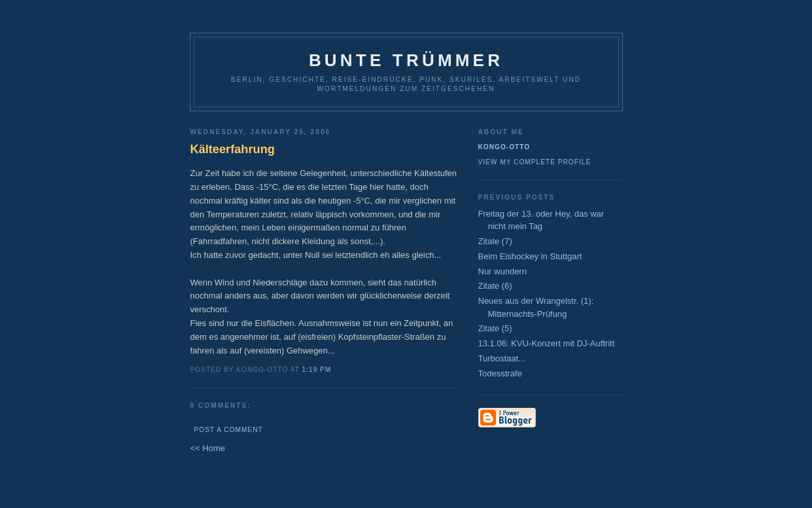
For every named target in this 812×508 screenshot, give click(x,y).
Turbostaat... (502, 358)
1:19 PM (317, 370)
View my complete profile (535, 162)
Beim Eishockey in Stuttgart (530, 256)
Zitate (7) (495, 241)
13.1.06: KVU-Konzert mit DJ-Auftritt (547, 343)
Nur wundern (503, 271)
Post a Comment (229, 430)
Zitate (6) (495, 286)
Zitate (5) (495, 328)
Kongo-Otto (504, 147)
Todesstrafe (500, 373)
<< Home (208, 448)
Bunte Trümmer (406, 60)
